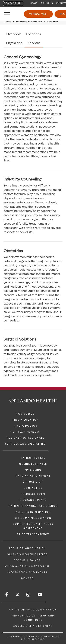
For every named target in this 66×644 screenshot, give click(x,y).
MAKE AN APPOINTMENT (33, 476)
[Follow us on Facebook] (7, 595)
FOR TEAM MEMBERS (26, 432)
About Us (47, 3)
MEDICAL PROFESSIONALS (26, 438)
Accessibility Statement (33, 626)
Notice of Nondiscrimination (33, 610)
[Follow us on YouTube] (40, 595)
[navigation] (33, 4)
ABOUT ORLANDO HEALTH (27, 548)
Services (34, 43)
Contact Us (12, 4)
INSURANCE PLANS (33, 500)
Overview (14, 34)
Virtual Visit (38, 14)
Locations (34, 34)
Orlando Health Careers (27, 554)
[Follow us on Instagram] (29, 595)
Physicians (14, 43)
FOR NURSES (26, 414)
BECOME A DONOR (27, 560)
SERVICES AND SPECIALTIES (26, 444)
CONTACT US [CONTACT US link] (33, 488)
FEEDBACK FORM (33, 494)
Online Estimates (33, 464)
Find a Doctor (26, 426)
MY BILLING (33, 470)
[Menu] (7, 14)
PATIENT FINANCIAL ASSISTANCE (33, 506)
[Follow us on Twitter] (17, 595)
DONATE (27, 578)
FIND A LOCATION (26, 420)
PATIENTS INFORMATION (33, 512)
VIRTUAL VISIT (33, 482)
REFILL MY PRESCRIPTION (33, 518)
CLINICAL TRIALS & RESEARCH (27, 566)
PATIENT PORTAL (33, 458)
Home (34, 3)
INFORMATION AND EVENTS (27, 572)
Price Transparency (33, 534)
